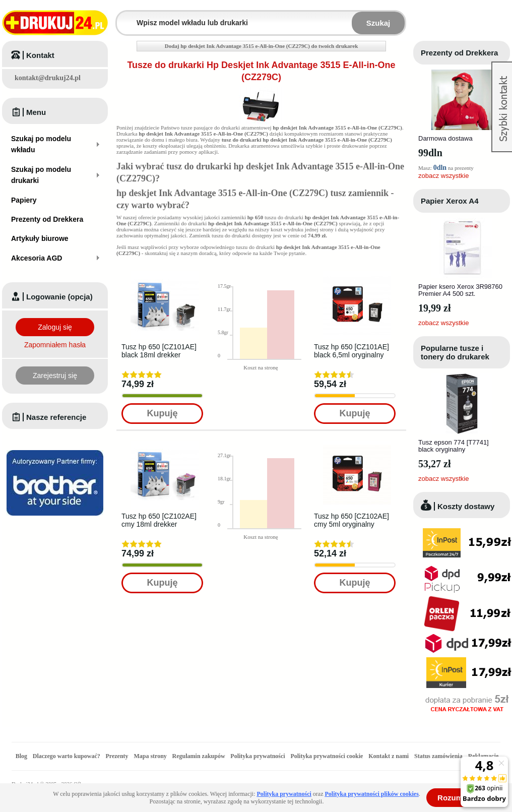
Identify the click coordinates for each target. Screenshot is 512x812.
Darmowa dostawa (445, 138)
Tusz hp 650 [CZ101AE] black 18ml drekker (159, 351)
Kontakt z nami (389, 756)
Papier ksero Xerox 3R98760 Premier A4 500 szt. (460, 290)
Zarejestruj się (55, 376)
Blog (21, 756)
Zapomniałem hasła (55, 345)
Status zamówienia (439, 756)
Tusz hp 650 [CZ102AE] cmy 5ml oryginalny (351, 520)
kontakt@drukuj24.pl (48, 78)
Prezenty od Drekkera (459, 53)
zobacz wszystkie (443, 176)
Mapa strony (150, 756)
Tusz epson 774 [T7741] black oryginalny (454, 446)
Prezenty (117, 756)
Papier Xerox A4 (450, 201)
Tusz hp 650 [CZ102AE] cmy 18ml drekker (159, 520)
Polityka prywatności (258, 756)
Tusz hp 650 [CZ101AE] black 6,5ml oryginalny (351, 351)
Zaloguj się (55, 327)
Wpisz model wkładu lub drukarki (123, 17)
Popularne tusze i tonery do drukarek (455, 352)
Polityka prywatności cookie (327, 756)
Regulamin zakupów (199, 756)
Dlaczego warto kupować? (67, 756)
